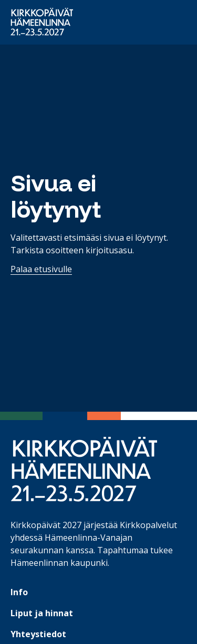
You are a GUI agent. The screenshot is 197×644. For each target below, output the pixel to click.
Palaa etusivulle (41, 269)
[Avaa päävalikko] (172, 23)
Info (19, 592)
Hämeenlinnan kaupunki (59, 563)
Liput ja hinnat (42, 613)
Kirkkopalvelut (148, 525)
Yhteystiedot (38, 634)
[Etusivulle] (42, 22)
